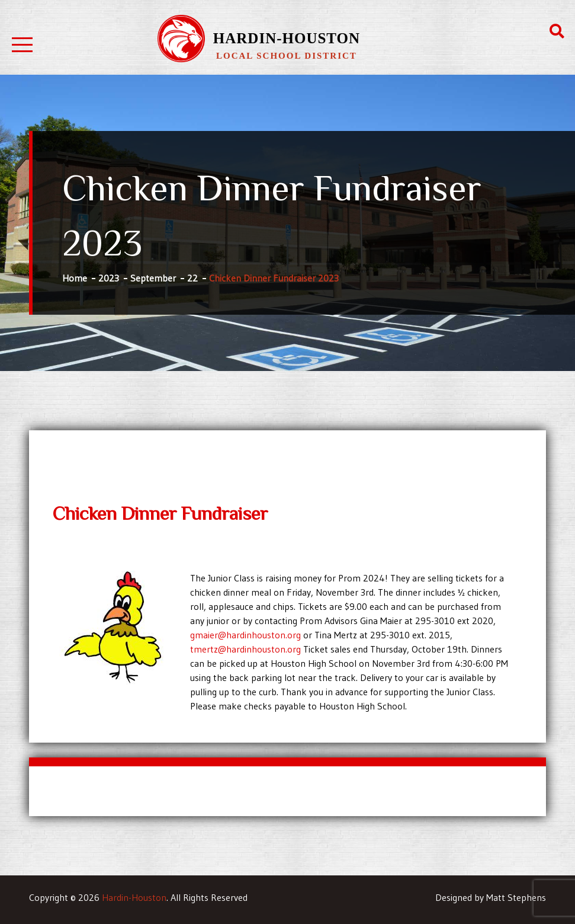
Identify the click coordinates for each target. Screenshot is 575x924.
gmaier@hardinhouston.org (245, 635)
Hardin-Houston (287, 38)
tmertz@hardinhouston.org (245, 649)
